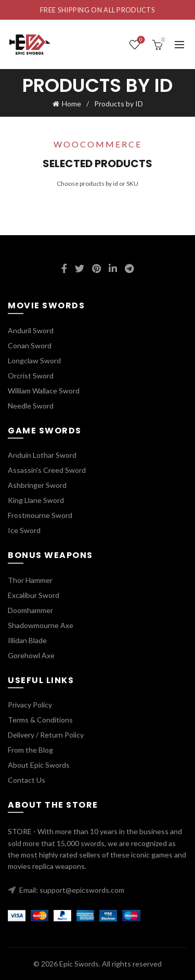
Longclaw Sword (34, 360)
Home (71, 104)
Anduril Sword (31, 330)
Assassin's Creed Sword (47, 470)
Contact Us (27, 780)
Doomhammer (30, 610)
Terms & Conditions (40, 720)
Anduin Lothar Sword (42, 455)
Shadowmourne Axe (41, 625)
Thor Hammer (30, 580)
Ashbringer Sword (37, 485)
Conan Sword (30, 345)
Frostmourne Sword (40, 515)
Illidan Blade (27, 640)
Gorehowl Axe (31, 655)
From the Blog (30, 750)
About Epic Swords (39, 765)
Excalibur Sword (34, 595)
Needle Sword (31, 406)
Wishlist (140, 40)
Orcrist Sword (31, 376)
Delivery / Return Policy (46, 735)
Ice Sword (24, 530)
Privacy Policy (30, 705)
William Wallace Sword (44, 391)
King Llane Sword (36, 500)
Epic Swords (79, 964)
